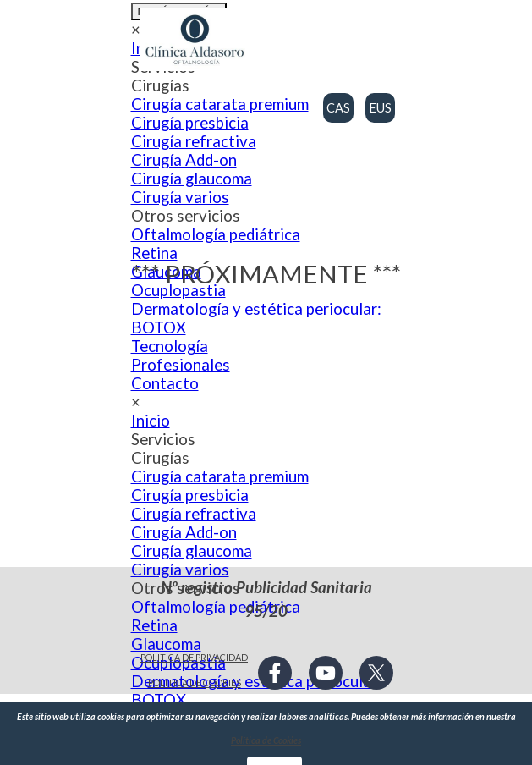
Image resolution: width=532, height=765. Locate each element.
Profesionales (181, 365)
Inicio (151, 421)
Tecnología (170, 346)
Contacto (165, 383)
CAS (338, 108)
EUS (380, 108)
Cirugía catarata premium (220, 104)
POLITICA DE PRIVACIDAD (194, 657)
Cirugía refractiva (194, 514)
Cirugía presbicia (190, 123)
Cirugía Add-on (184, 532)
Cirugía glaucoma (192, 551)
